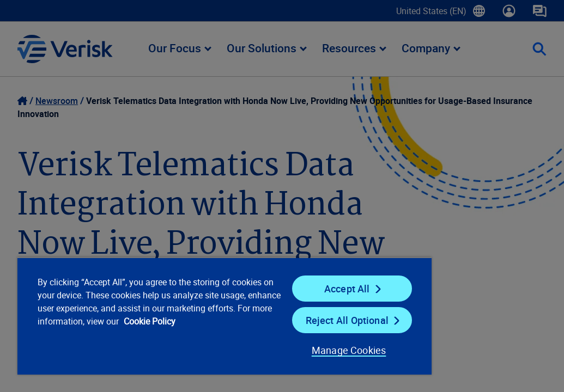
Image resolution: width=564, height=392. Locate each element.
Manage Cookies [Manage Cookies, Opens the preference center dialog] (272, 350)
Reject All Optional (283, 320)
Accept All (283, 289)
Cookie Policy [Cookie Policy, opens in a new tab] (146, 334)
